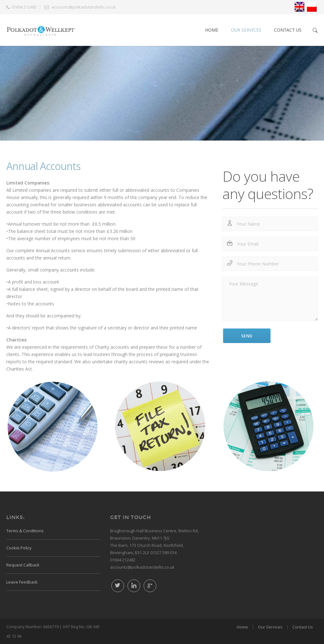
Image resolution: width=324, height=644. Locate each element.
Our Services (246, 30)
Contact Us (288, 30)
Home (212, 30)
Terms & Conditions (25, 531)
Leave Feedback (22, 582)
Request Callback (23, 565)
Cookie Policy (19, 548)
